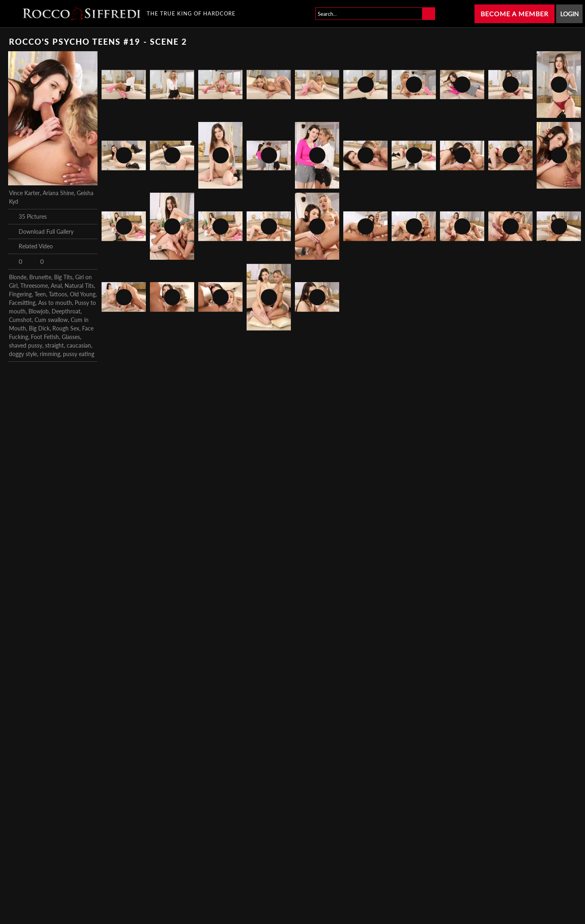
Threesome (34, 286)
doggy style (23, 354)
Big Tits (63, 277)
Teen (40, 294)
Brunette (40, 277)
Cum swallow (51, 320)
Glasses (71, 337)
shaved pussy (26, 345)
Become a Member (515, 14)
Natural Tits (79, 286)
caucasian (79, 345)
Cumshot (20, 320)
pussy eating (79, 354)
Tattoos (58, 294)
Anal (56, 286)
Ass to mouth (55, 303)
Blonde (18, 277)
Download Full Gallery (41, 231)
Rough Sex (66, 328)
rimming (50, 354)
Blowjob (39, 311)
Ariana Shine (58, 193)
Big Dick (39, 328)
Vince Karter (24, 193)
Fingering (20, 294)
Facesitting (22, 303)
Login (569, 14)
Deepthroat (66, 311)
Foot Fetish (45, 337)
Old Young (83, 294)
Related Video (31, 246)
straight (54, 345)
